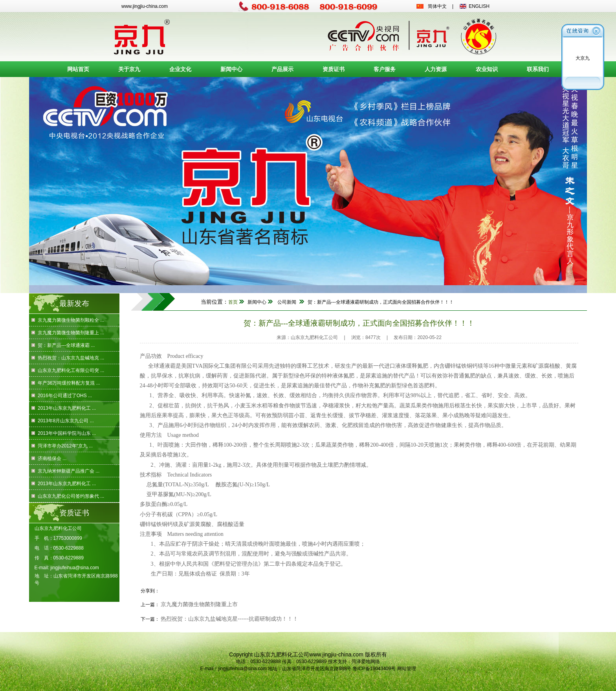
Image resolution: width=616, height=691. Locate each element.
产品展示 (282, 69)
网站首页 (78, 69)
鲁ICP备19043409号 (374, 669)
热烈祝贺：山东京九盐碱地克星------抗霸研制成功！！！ (229, 619)
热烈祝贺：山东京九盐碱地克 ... (71, 358)
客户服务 (385, 69)
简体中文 (437, 6)
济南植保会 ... (52, 458)
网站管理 (407, 669)
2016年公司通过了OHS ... (65, 396)
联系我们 (538, 69)
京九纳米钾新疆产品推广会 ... (69, 471)
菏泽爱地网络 (366, 662)
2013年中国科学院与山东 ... (67, 433)
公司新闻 (287, 302)
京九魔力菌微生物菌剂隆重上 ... (71, 333)
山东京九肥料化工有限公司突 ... (71, 370)
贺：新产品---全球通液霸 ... (66, 345)
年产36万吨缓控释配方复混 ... (69, 383)
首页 (233, 302)
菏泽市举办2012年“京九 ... (65, 446)
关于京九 (129, 69)
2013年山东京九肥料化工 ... (67, 408)
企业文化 (180, 69)
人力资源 (436, 69)
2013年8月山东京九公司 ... (66, 421)
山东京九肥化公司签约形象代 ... (71, 496)
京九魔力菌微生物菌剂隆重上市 (199, 604)
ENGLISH (479, 6)
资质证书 (334, 69)
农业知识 (487, 69)
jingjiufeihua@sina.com (75, 568)
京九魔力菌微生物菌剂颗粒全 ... (71, 320)
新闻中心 (231, 69)
